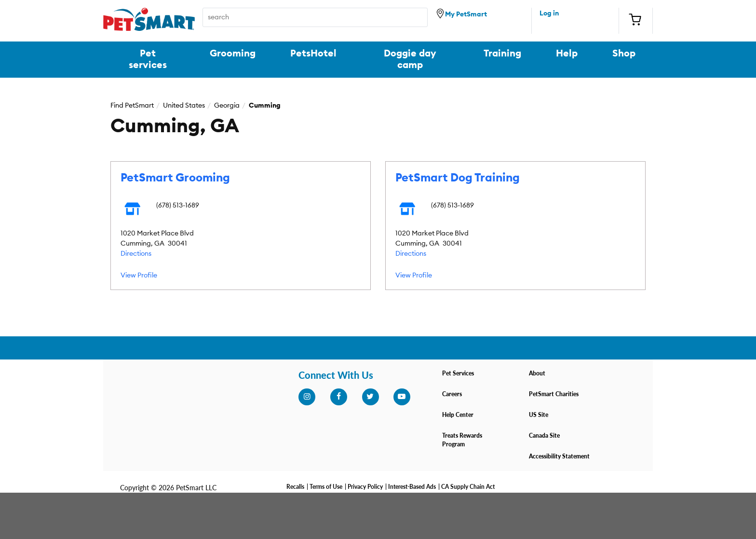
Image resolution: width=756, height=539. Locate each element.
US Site (539, 415)
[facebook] (338, 397)
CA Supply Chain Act (468, 487)
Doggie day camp (410, 59)
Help (567, 54)
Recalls (295, 487)
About (537, 373)
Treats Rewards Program (462, 440)
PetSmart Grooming (175, 178)
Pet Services (458, 373)
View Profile (139, 276)
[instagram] (307, 397)
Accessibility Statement (559, 456)
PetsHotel (313, 54)
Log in (549, 14)
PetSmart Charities (554, 394)
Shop (624, 54)
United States (184, 106)
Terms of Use (326, 487)
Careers (452, 394)
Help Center (458, 415)
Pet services (148, 59)
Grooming (233, 54)
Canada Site (544, 435)
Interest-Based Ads (412, 487)
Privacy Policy (365, 487)
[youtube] (402, 397)
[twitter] (370, 397)
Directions (136, 254)
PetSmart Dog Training (458, 178)
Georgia (227, 106)
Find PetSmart (132, 106)
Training (502, 54)
